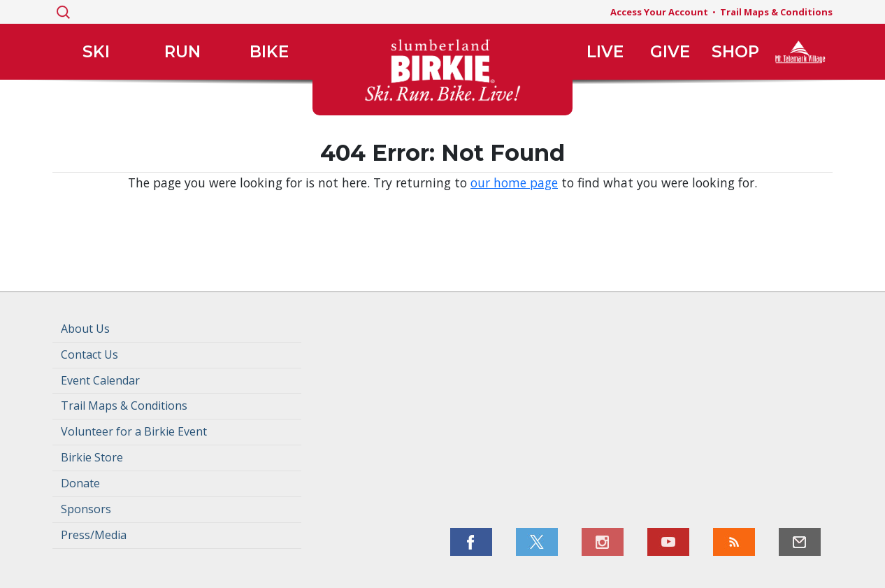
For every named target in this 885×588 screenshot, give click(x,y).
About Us (85, 329)
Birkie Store (92, 457)
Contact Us (89, 354)
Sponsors (86, 509)
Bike (269, 52)
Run (182, 52)
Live (605, 52)
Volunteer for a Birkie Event (134, 431)
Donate (80, 483)
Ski (96, 52)
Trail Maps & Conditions (776, 12)
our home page (514, 182)
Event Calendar (100, 380)
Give (670, 52)
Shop (735, 52)
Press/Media (94, 535)
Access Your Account (659, 12)
